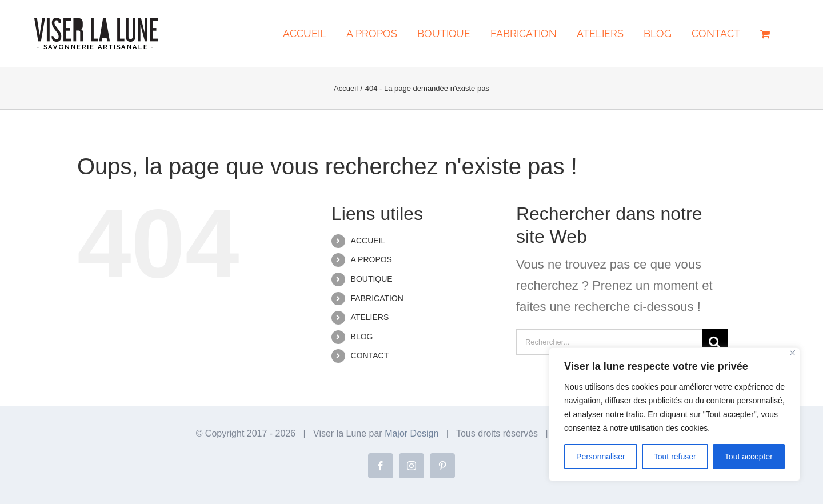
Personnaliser (601, 457)
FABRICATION (377, 298)
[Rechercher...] (609, 342)
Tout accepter (749, 457)
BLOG (362, 337)
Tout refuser (675, 457)
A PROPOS (371, 259)
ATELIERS (370, 317)
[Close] (792, 353)
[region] (674, 414)
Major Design (411, 433)
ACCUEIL (368, 241)
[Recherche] (715, 342)
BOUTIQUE (372, 279)
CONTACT (370, 355)
